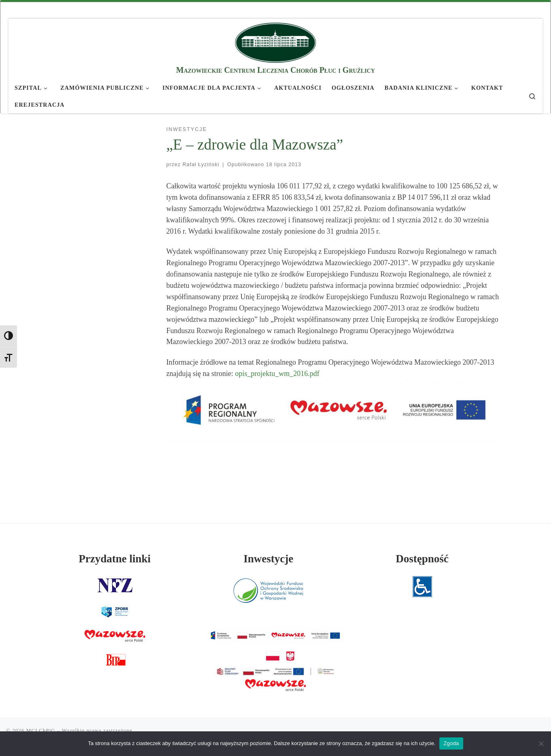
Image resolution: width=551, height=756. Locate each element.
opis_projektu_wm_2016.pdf (277, 374)
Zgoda (451, 743)
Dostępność (422, 559)
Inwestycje (268, 559)
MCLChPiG (41, 730)
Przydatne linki (115, 559)
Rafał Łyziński (201, 165)
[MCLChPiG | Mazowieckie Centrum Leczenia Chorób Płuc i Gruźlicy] (275, 41)
